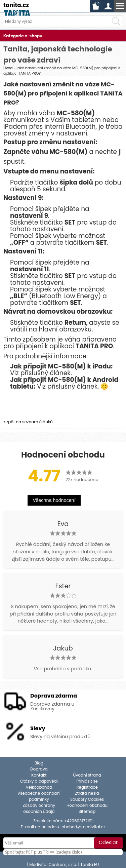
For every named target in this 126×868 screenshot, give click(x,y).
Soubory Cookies (87, 799)
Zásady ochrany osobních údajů (39, 808)
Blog (39, 763)
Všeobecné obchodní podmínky (39, 796)
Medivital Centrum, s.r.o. (53, 864)
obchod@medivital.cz (83, 827)
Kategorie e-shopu (23, 36)
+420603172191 (78, 821)
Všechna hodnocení (54, 500)
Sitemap (87, 811)
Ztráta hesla (87, 793)
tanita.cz (16, 5)
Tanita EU (90, 864)
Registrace (87, 787)
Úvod (8, 68)
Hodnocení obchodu (87, 805)
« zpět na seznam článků (28, 422)
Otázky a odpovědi (39, 781)
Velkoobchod (39, 787)
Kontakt (39, 775)
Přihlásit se (87, 781)
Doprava (39, 769)
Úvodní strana (87, 775)
